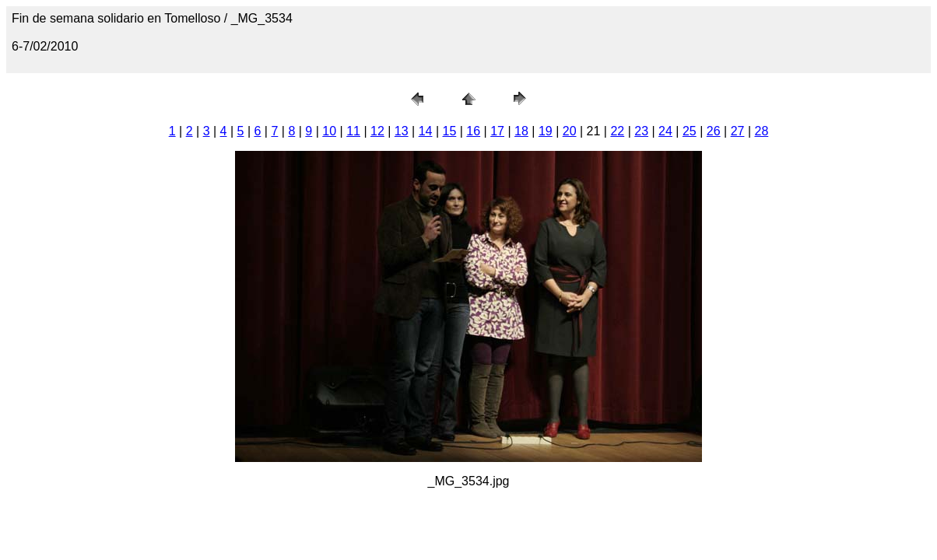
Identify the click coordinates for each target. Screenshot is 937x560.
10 (329, 131)
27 (738, 131)
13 (402, 131)
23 (641, 131)
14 (426, 131)
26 (714, 131)
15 (450, 131)
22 (617, 131)
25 (690, 131)
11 (353, 131)
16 (473, 131)
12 (377, 131)
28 (761, 131)
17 (497, 131)
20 (570, 131)
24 (665, 131)
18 (521, 131)
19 (546, 131)
